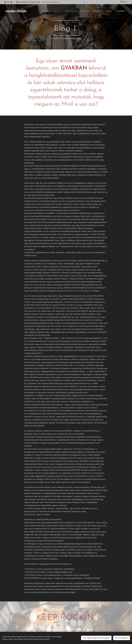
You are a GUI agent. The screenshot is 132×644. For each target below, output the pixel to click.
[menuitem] (47, 11)
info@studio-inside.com (52, 2)
